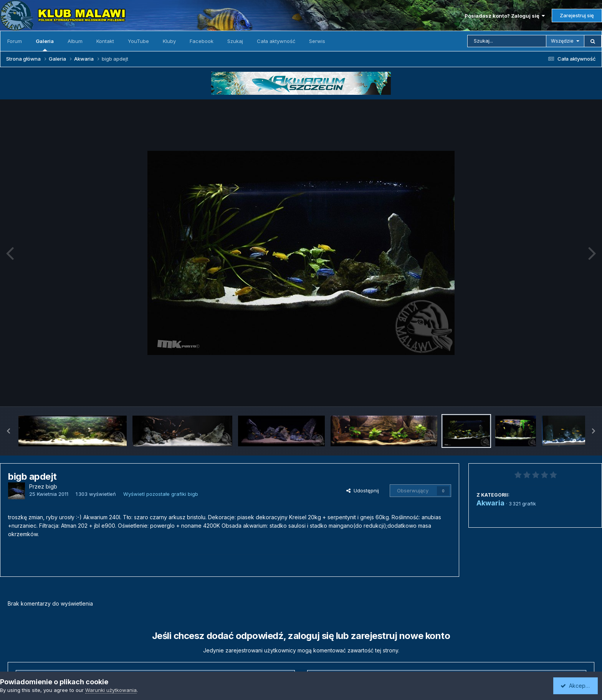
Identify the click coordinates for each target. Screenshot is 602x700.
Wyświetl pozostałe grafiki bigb (161, 494)
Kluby (169, 41)
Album (75, 41)
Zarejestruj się (577, 15)
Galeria (45, 45)
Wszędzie (562, 41)
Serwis (317, 41)
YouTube (138, 41)
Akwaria (490, 503)
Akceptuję (577, 686)
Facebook (202, 41)
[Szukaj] (507, 41)
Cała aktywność (276, 41)
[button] (8, 431)
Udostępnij (363, 490)
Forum (15, 41)
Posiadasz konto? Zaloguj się (505, 16)
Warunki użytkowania (111, 690)
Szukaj (235, 41)
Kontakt (105, 41)
